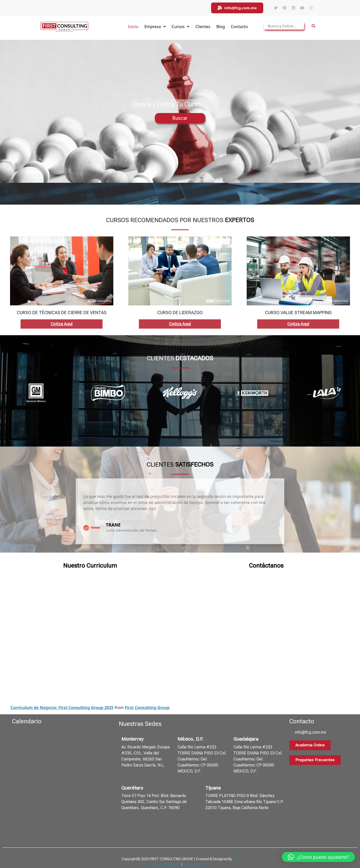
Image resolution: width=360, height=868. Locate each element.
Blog (221, 27)
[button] (318, 857)
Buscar (180, 118)
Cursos (181, 27)
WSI (236, 845)
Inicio (133, 27)
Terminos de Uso (197, 850)
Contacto (239, 27)
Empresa (155, 27)
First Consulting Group (147, 693)
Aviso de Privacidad (165, 850)
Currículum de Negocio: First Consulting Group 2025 (62, 693)
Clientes (203, 27)
